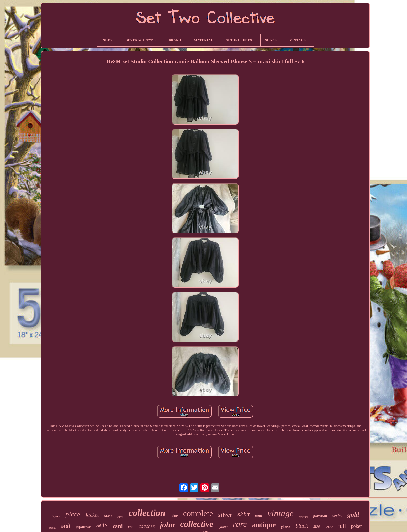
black (302, 526)
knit (131, 527)
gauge (223, 527)
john (167, 525)
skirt (244, 514)
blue (174, 516)
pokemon (320, 516)
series (337, 516)
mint (258, 516)
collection (147, 513)
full (342, 526)
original (303, 517)
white (329, 527)
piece (73, 514)
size (317, 526)
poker (356, 526)
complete (198, 513)
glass (286, 526)
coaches (147, 526)
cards (120, 517)
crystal (53, 528)
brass (108, 516)
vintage (281, 513)
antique (264, 525)
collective (197, 524)
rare (240, 524)
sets (102, 525)
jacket (92, 515)
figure (56, 516)
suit (66, 526)
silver (225, 515)
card (118, 526)
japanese (83, 526)
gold (353, 515)
